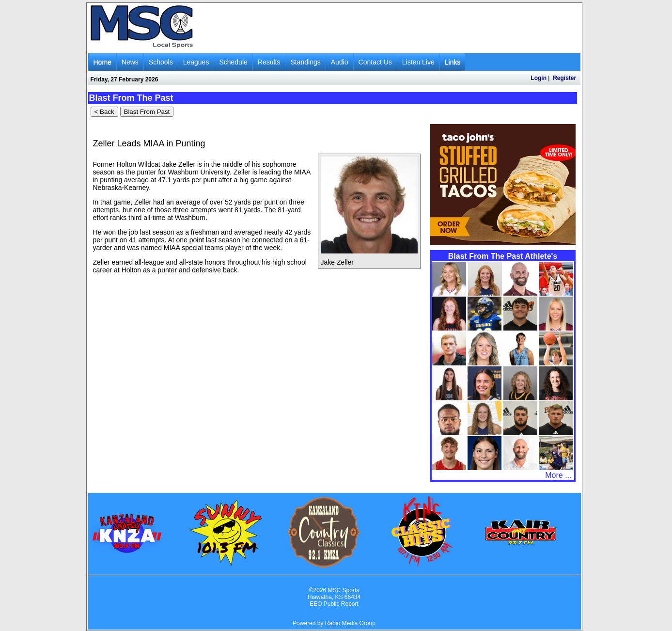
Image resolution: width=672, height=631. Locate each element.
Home (102, 62)
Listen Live (418, 62)
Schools (161, 62)
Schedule (233, 62)
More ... (558, 475)
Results (269, 62)
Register (564, 78)
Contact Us (375, 62)
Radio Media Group (350, 623)
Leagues (196, 62)
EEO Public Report (334, 604)
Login (539, 78)
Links (453, 62)
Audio (340, 62)
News (130, 62)
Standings (305, 62)
